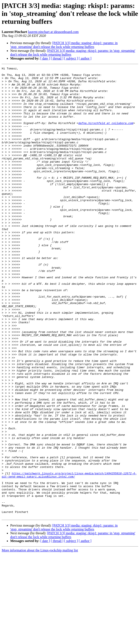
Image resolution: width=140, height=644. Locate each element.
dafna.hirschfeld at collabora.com (106, 135)
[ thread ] (57, 58)
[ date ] (45, 58)
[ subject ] (71, 58)
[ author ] (85, 58)
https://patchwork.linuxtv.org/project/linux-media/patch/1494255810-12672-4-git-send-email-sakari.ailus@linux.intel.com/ (69, 557)
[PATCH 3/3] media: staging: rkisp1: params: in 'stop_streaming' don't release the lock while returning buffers (64, 45)
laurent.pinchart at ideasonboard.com (53, 32)
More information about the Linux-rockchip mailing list (40, 640)
